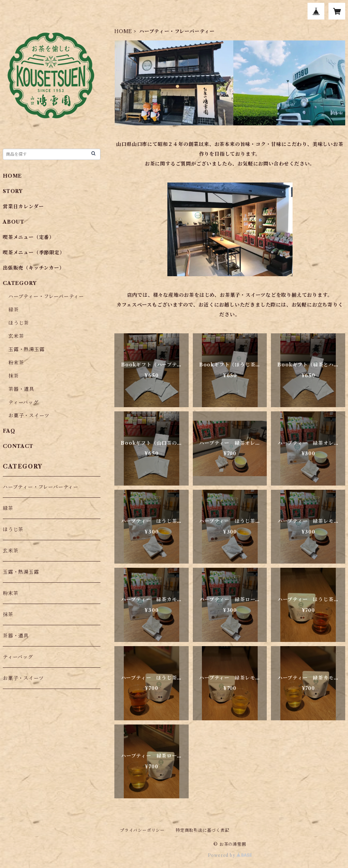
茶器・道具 (21, 389)
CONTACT (18, 446)
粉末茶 (16, 363)
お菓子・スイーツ (29, 416)
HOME (123, 31)
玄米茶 (16, 336)
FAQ (9, 431)
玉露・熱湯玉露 (27, 349)
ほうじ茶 (19, 323)
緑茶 (14, 310)
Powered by (230, 855)
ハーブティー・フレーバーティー (46, 296)
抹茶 (14, 376)
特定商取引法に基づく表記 (203, 830)
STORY (13, 191)
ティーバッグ (24, 402)
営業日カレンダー (23, 207)
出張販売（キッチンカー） (34, 268)
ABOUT (14, 222)
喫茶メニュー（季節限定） (34, 253)
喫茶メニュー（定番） (29, 237)
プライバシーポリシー (142, 830)
